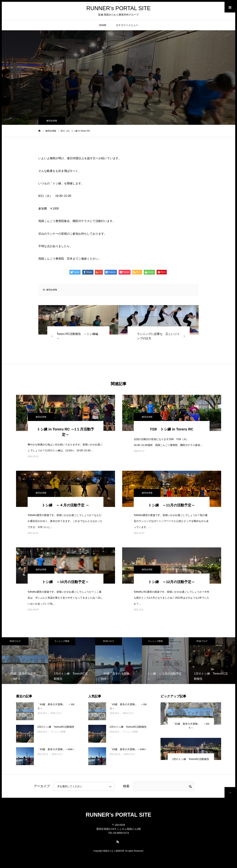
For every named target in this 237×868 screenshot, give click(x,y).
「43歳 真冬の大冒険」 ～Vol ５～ (56, 706)
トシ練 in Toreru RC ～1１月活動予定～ (65, 432)
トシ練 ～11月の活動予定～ (172, 505)
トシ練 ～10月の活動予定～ (65, 582)
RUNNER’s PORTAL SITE (119, 11)
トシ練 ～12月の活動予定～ (172, 582)
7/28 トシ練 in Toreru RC (172, 429)
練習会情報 (52, 121)
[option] (25, 661)
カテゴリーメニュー (127, 25)
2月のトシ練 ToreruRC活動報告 (56, 727)
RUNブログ (15, 641)
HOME (103, 25)
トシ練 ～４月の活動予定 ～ (65, 505)
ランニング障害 (62, 641)
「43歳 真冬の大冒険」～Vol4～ (56, 749)
